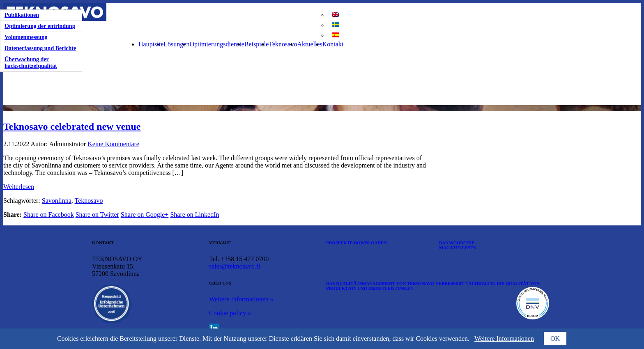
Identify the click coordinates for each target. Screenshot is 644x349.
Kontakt (333, 44)
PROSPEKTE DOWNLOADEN (356, 243)
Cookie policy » (230, 313)
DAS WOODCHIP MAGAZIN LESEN (458, 245)
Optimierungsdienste (217, 44)
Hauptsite (151, 44)
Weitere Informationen (504, 339)
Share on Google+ (145, 215)
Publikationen (22, 15)
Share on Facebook (49, 215)
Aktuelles (309, 44)
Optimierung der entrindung (40, 26)
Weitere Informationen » (241, 299)
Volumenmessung (26, 37)
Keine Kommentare (113, 144)
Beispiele (257, 44)
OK (555, 339)
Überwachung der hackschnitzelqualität (31, 63)
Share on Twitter (97, 215)
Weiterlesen (19, 187)
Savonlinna (57, 201)
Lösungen (176, 44)
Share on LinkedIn (194, 215)
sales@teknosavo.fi (235, 266)
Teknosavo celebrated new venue (72, 126)
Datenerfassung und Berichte (40, 48)
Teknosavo (283, 44)
